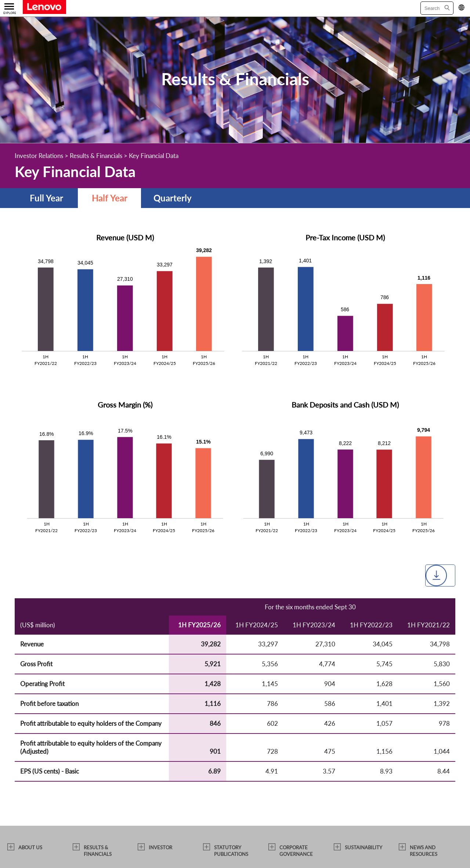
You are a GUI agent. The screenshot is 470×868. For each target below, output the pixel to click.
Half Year (110, 198)
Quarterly (173, 198)
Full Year (46, 198)
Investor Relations (39, 156)
